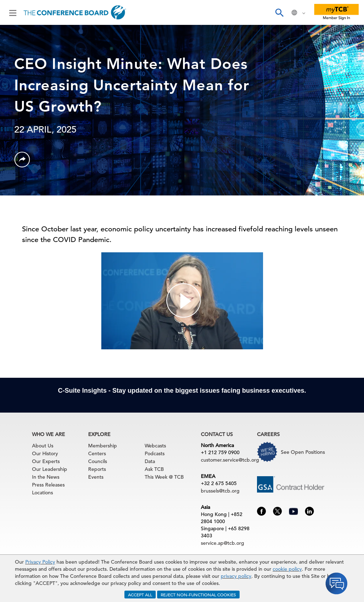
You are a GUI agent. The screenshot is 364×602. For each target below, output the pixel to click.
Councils (98, 461)
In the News (46, 477)
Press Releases (48, 485)
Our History (45, 453)
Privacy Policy (40, 562)
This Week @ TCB (164, 477)
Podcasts (155, 453)
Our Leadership (50, 469)
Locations (42, 493)
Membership (103, 446)
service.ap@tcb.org (223, 543)
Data (150, 461)
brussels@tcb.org (220, 491)
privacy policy (236, 576)
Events (96, 477)
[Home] (75, 12)
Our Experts (46, 461)
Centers (97, 453)
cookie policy (287, 569)
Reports (97, 469)
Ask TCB (154, 469)
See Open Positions (303, 452)
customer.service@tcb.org (230, 460)
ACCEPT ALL (140, 595)
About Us (43, 446)
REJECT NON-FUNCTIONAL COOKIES (198, 595)
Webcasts (155, 446)
